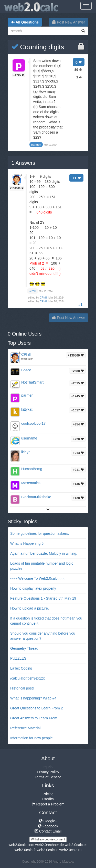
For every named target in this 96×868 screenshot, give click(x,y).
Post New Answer (69, 22)
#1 (80, 304)
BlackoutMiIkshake (36, 497)
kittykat (27, 409)
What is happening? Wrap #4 (33, 698)
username (29, 438)
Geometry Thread (24, 648)
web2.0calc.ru (70, 850)
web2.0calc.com (21, 845)
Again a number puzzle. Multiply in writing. (44, 553)
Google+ (48, 821)
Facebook (48, 826)
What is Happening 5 (27, 543)
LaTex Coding (21, 668)
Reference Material (25, 728)
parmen (27, 395)
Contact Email (48, 831)
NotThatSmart (32, 382)
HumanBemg (32, 469)
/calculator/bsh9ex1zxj (28, 678)
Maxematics (31, 483)
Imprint (48, 767)
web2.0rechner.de (50, 845)
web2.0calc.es (76, 845)
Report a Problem (48, 804)
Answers (23, 163)
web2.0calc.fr (25, 850)
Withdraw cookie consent (48, 839)
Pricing (48, 794)
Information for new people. (32, 738)
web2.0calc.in (47, 850)
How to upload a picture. (30, 608)
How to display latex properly (33, 588)
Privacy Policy (48, 772)
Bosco (26, 370)
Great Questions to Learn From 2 (36, 708)
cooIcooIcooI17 (33, 423)
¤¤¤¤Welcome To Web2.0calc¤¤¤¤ (38, 578)
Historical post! (22, 688)
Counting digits (38, 47)
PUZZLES (18, 658)
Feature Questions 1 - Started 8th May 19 (43, 598)
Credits (48, 799)
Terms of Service (48, 777)
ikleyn (26, 452)
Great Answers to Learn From (34, 718)
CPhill (44, 298)
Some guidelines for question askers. (40, 533)
